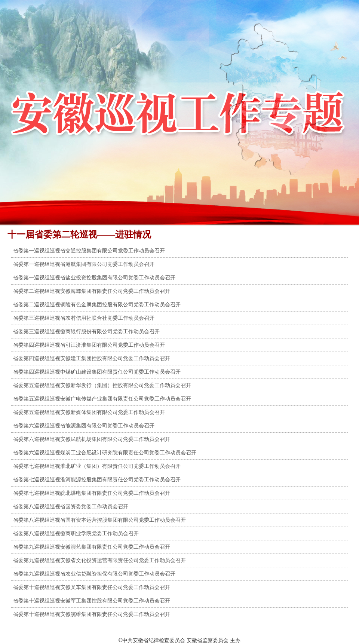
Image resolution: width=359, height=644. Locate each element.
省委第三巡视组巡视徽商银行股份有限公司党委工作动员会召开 (86, 331)
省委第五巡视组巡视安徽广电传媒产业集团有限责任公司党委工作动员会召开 (102, 399)
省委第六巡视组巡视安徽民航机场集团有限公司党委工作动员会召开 (92, 439)
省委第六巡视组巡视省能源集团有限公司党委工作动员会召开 (84, 426)
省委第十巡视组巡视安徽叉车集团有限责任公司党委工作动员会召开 (92, 587)
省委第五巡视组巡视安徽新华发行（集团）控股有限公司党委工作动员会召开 (102, 385)
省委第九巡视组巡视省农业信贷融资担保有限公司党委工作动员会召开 (94, 574)
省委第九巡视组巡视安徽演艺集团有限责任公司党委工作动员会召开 (92, 547)
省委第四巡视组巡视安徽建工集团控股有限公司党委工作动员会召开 (92, 358)
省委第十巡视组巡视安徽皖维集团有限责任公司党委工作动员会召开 (92, 614)
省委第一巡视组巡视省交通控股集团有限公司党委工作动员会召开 (89, 251)
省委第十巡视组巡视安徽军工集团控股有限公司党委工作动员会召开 (92, 601)
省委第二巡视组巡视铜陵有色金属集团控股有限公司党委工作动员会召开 (97, 304)
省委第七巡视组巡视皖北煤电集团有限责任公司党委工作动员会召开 (92, 493)
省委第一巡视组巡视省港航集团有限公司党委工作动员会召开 (84, 264)
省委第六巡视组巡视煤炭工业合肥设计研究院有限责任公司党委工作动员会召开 (105, 453)
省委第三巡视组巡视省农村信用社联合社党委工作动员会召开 (84, 318)
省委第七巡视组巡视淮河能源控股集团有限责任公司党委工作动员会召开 (97, 479)
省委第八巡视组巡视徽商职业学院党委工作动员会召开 (76, 533)
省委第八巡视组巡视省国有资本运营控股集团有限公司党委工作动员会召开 (99, 520)
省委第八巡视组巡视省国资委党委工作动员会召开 (71, 506)
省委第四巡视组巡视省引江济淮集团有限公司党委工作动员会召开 (89, 345)
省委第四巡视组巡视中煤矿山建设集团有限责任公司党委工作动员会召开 (97, 372)
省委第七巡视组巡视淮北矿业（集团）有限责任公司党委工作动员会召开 (97, 466)
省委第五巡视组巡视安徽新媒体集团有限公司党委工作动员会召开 (89, 412)
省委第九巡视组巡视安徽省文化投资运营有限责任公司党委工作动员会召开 (99, 560)
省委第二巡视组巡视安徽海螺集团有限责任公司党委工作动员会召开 (92, 291)
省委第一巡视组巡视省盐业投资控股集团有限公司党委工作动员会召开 (94, 277)
